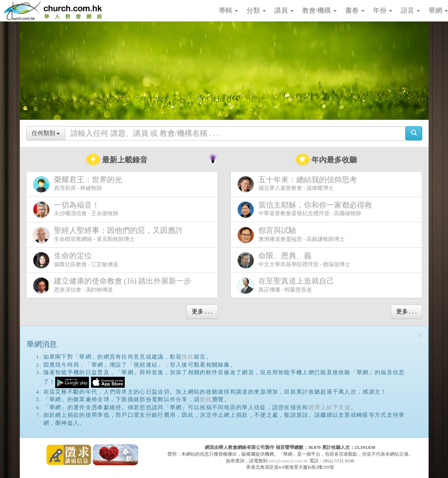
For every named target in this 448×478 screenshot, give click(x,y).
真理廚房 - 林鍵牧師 (79, 184)
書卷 (355, 10)
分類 (256, 10)
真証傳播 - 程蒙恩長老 (287, 285)
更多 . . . (202, 312)
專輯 (228, 10)
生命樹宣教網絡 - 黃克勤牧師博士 (110, 235)
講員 (284, 10)
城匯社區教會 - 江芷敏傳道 (76, 260)
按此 (188, 357)
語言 (410, 10)
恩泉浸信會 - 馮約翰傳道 (114, 285)
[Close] (420, 336)
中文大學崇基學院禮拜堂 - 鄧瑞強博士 (294, 260)
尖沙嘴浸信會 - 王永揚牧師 (76, 209)
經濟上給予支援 (330, 407)
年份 (383, 10)
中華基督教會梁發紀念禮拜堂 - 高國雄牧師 (306, 209)
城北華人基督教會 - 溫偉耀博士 (299, 184)
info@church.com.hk (288, 461)
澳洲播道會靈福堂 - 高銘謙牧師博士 (291, 235)
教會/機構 (319, 10)
